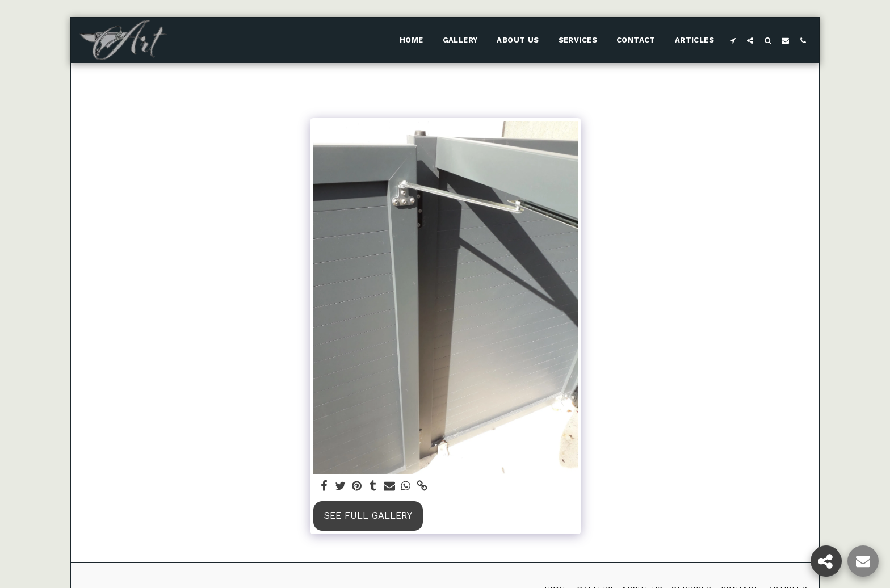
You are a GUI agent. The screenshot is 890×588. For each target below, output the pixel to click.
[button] (732, 40)
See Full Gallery (368, 516)
